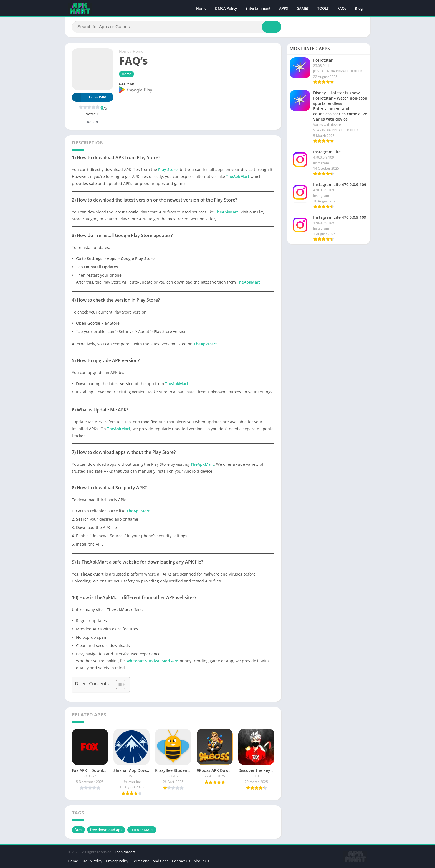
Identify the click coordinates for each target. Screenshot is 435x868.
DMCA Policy (226, 8)
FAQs (342, 8)
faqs (78, 830)
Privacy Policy (117, 861)
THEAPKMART (142, 830)
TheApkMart (238, 176)
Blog (359, 8)
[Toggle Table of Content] (118, 684)
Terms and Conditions (150, 861)
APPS (284, 8)
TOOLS (323, 8)
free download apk (106, 830)
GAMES (303, 8)
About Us (201, 861)
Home (201, 8)
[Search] (177, 27)
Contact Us (181, 861)
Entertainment (258, 8)
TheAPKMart (125, 852)
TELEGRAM (89, 97)
